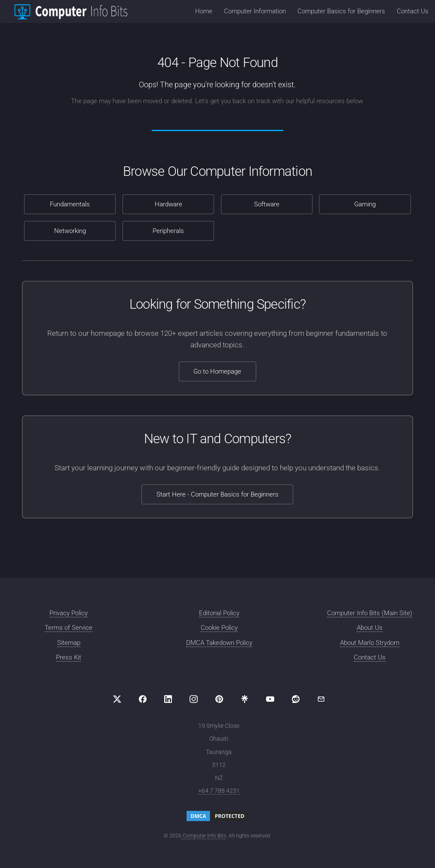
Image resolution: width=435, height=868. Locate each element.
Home (204, 11)
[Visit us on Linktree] (245, 699)
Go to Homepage (217, 371)
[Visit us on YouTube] (270, 699)
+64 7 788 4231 (219, 791)
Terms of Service (69, 628)
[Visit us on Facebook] (143, 699)
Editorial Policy (219, 613)
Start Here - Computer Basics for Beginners (217, 494)
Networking (70, 231)
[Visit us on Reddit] (296, 699)
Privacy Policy (69, 613)
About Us (370, 628)
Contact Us (413, 11)
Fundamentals (70, 204)
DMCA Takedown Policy (219, 643)
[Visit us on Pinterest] (219, 699)
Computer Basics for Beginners (341, 11)
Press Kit (69, 657)
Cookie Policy (219, 628)
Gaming (365, 204)
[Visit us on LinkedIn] (168, 699)
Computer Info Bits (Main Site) (370, 613)
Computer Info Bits (204, 836)
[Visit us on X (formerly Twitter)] (117, 699)
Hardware (168, 204)
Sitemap (69, 643)
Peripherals (168, 231)
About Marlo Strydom (370, 643)
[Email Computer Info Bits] (321, 699)
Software (267, 204)
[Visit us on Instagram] (194, 699)
